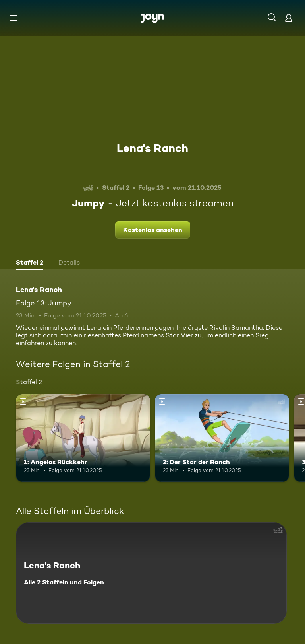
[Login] (289, 18)
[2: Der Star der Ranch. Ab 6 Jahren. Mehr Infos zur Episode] (222, 438)
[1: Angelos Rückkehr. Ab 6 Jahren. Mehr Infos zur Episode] (83, 438)
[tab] (30, 263)
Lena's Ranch (152, 148)
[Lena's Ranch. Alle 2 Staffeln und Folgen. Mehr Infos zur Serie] (151, 573)
